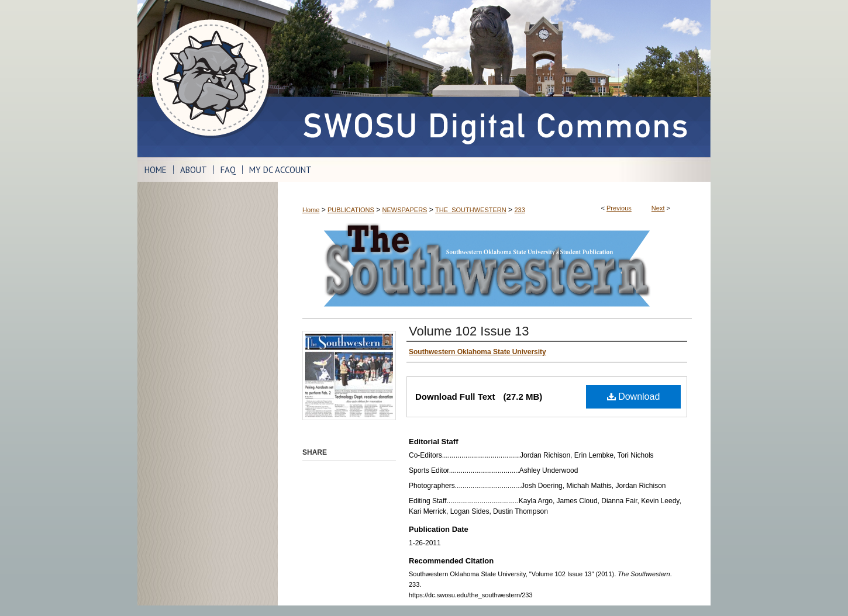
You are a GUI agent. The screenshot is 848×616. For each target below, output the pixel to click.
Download (634, 397)
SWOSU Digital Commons (494, 79)
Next (658, 208)
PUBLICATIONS (351, 210)
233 (519, 210)
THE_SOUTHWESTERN (471, 210)
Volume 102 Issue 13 (469, 331)
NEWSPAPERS (405, 210)
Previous (619, 208)
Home (311, 210)
